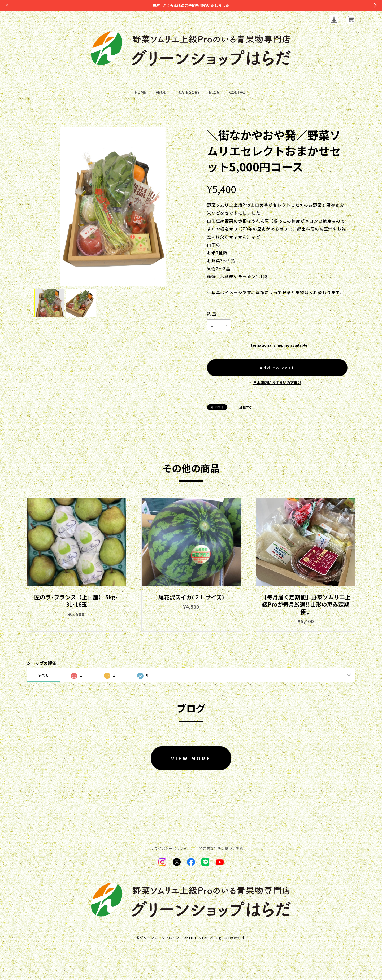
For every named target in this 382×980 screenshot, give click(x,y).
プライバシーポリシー (169, 848)
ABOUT (162, 92)
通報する (246, 407)
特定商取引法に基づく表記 (221, 848)
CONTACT (238, 92)
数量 (212, 314)
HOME (140, 92)
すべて (43, 675)
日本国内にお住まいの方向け (277, 382)
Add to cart (277, 368)
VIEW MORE (191, 758)
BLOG (214, 92)
